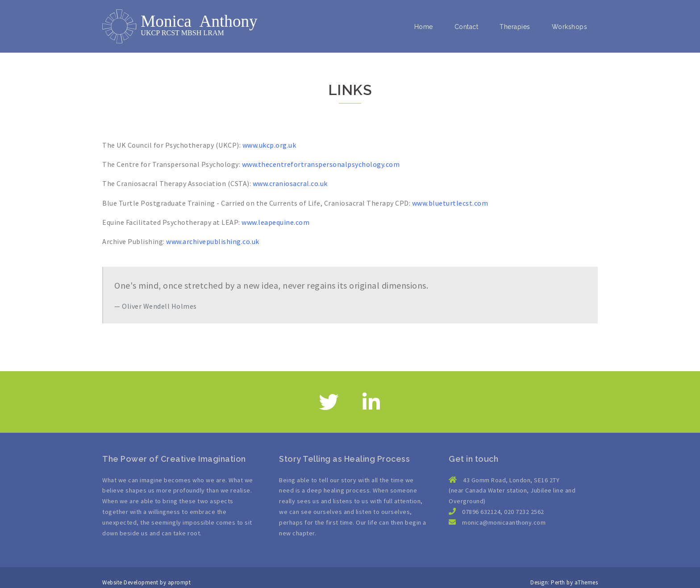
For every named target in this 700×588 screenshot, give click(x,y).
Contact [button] (467, 27)
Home (424, 27)
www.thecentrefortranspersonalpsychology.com (321, 164)
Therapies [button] (515, 27)
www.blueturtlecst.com (450, 203)
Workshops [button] (570, 27)
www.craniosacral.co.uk (290, 183)
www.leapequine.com (275, 222)
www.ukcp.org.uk (269, 145)
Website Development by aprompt (146, 582)
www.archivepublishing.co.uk (213, 241)
